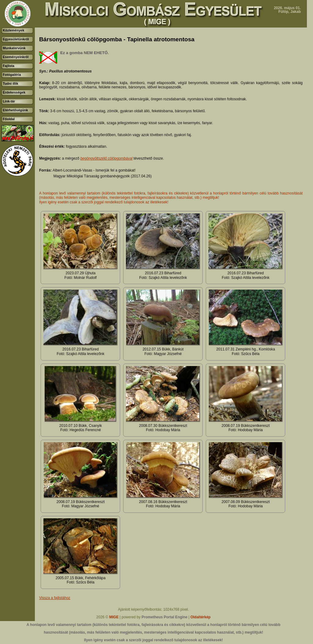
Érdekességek (14, 92)
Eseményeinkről (16, 57)
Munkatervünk (14, 48)
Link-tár (9, 101)
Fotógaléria (12, 75)
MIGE (114, 617)
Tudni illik (11, 83)
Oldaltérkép (201, 617)
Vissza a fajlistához (55, 598)
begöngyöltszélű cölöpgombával (107, 158)
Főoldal (9, 119)
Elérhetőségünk (15, 110)
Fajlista (9, 66)
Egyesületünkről (16, 39)
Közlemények (13, 30)
